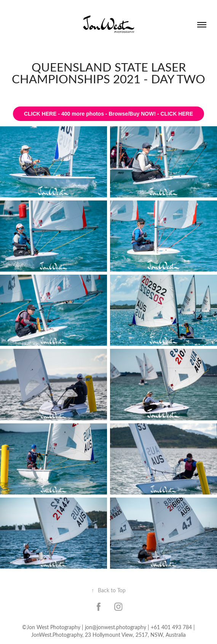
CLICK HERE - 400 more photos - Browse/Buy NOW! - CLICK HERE (108, 114)
